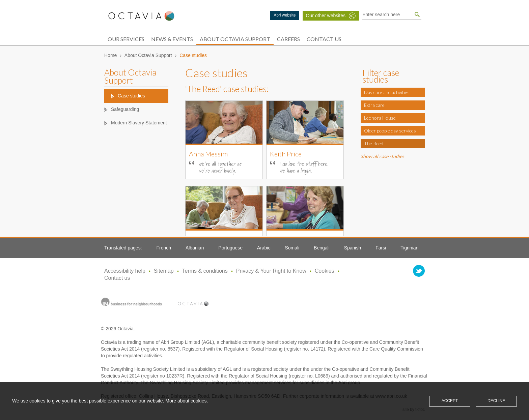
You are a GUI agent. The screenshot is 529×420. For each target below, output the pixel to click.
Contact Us (324, 39)
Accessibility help (125, 271)
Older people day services (390, 131)
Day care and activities (387, 92)
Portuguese (230, 248)
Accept (450, 401)
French (164, 248)
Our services (126, 39)
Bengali (322, 248)
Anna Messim (208, 154)
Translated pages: (123, 248)
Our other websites (326, 16)
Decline (496, 401)
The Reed (374, 143)
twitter (419, 271)
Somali (292, 248)
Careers (288, 39)
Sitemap (164, 271)
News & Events (172, 39)
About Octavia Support (235, 39)
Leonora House (380, 118)
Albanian (195, 248)
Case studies (131, 96)
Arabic (264, 248)
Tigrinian (409, 248)
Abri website (285, 15)
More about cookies (186, 401)
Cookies (325, 271)
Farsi (381, 248)
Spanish (353, 248)
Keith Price (286, 154)
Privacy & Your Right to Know (271, 271)
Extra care (374, 105)
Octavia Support (141, 16)
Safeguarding (125, 109)
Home (110, 55)
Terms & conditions (205, 271)
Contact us (117, 278)
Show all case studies (382, 156)
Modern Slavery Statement (139, 123)
